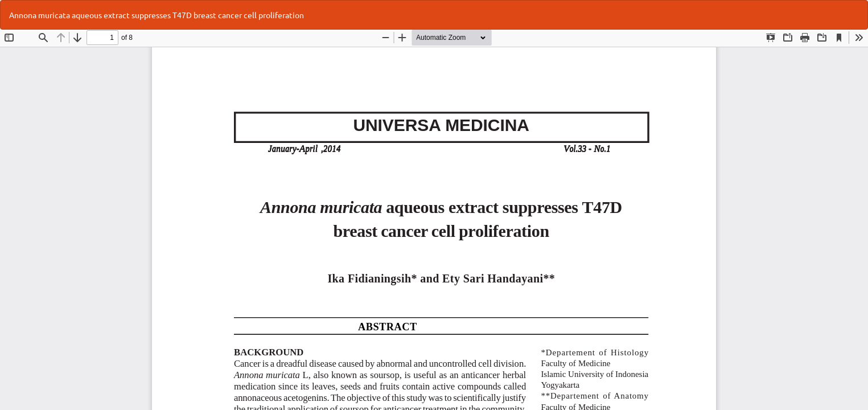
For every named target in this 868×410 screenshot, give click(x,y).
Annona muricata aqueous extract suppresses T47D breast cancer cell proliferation (157, 15)
